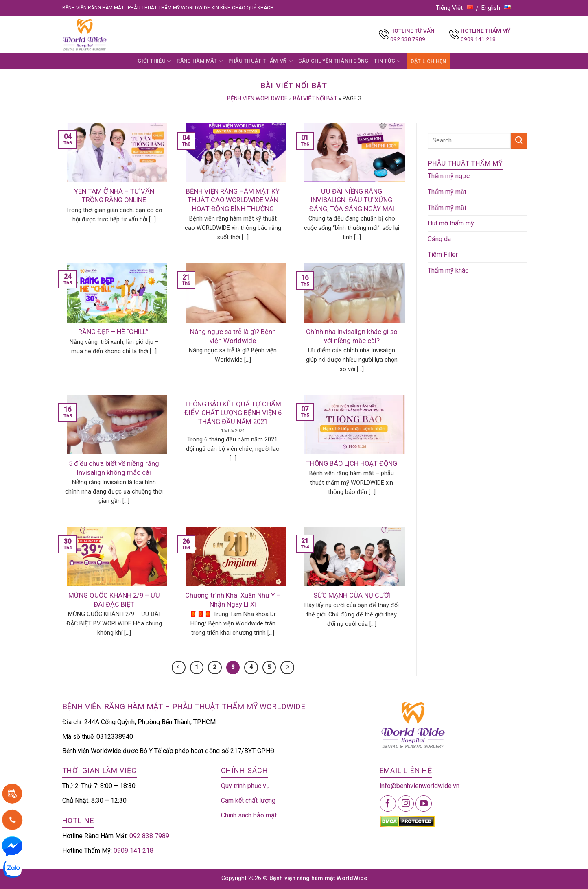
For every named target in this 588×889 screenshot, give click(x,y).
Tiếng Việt (455, 8)
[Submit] (519, 141)
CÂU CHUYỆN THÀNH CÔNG (333, 61)
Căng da (439, 239)
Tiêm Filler (443, 254)
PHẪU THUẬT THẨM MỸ (260, 61)
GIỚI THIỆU (154, 61)
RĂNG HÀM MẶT (200, 61)
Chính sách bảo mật (249, 815)
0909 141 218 (478, 39)
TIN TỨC (387, 61)
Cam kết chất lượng (248, 801)
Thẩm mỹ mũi (447, 208)
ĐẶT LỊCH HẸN (428, 61)
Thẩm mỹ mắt (447, 192)
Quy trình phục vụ (245, 786)
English (496, 8)
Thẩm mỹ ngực (449, 176)
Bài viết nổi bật (315, 98)
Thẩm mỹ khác (448, 270)
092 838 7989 (408, 39)
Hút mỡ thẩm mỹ (451, 223)
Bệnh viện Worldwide (257, 98)
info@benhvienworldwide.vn (420, 786)
